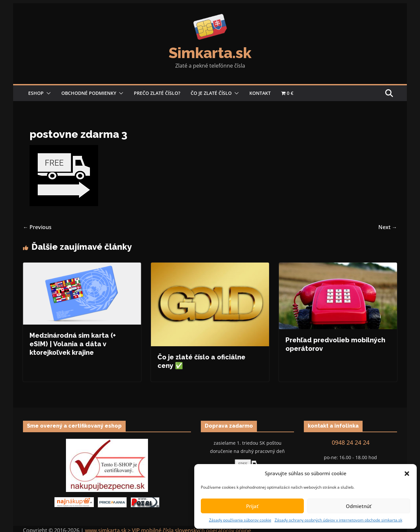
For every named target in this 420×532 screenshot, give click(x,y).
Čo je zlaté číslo (211, 93)
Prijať (252, 506)
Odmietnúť (359, 506)
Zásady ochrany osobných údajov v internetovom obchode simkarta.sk (338, 520)
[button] (407, 474)
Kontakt (260, 93)
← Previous (37, 227)
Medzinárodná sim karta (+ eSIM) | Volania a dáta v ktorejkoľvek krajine (73, 344)
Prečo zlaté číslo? (157, 93)
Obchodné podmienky (89, 93)
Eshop (36, 93)
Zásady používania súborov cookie (240, 520)
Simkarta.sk (210, 53)
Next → (388, 227)
